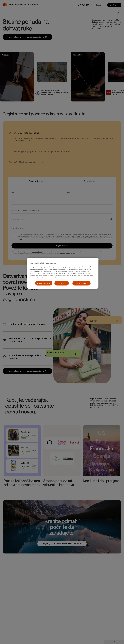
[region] (63, 273)
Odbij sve (62, 283)
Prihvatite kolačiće (44, 283)
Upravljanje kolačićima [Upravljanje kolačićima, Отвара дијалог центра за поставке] (81, 283)
